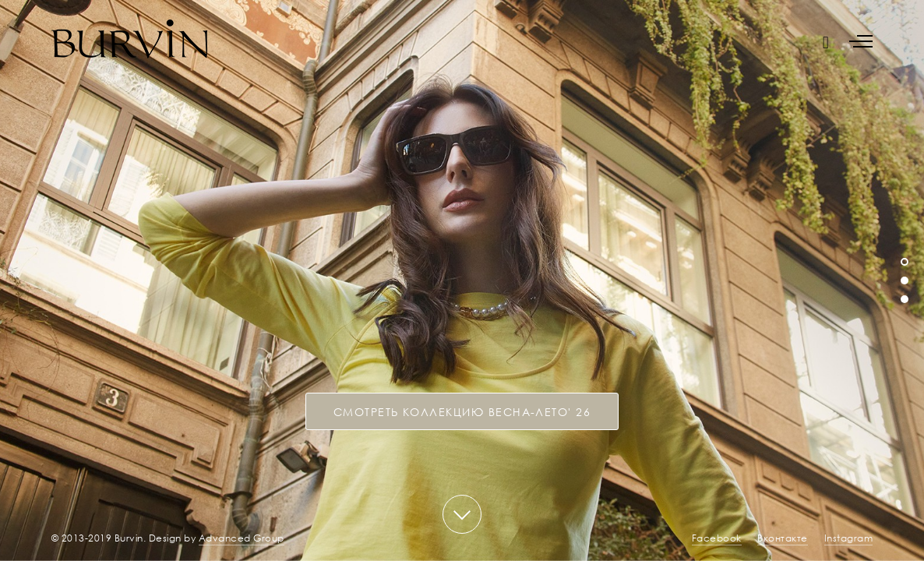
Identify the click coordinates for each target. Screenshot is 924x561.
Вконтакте (783, 538)
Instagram (849, 538)
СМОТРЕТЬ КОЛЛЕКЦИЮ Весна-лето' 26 (462, 412)
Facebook (717, 538)
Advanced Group (242, 538)
